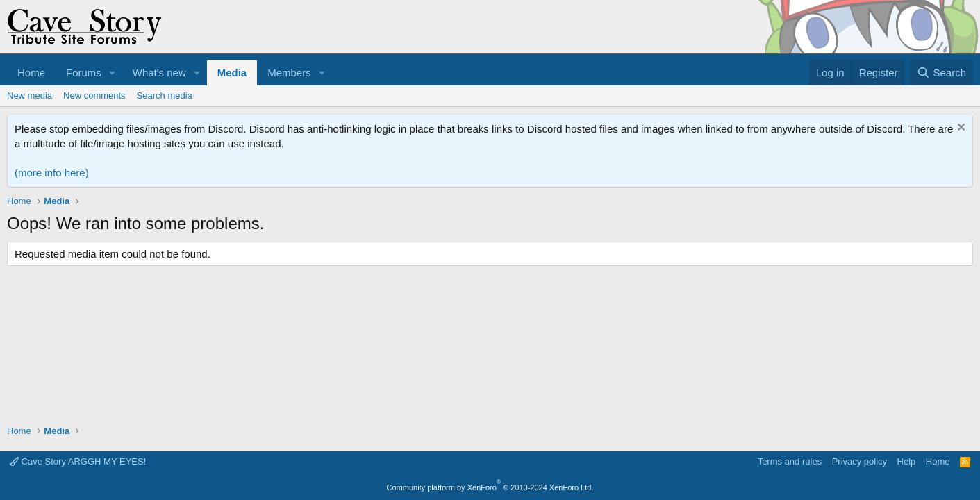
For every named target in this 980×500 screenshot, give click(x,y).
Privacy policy (859, 461)
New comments (94, 95)
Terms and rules (790, 461)
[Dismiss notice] (960, 129)
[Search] (941, 73)
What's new (159, 73)
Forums (84, 73)
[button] (113, 73)
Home (31, 73)
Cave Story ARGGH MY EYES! (78, 461)
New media (30, 95)
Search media (165, 95)
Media (232, 73)
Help (907, 461)
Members (289, 73)
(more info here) (52, 173)
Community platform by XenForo (490, 487)
